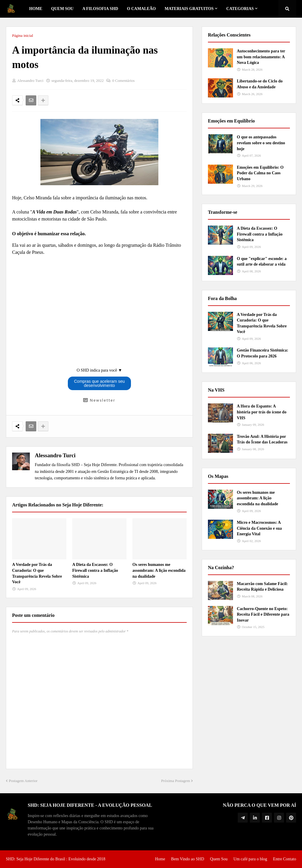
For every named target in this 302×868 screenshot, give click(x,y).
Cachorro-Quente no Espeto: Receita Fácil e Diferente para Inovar (263, 614)
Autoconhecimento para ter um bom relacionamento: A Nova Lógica (261, 57)
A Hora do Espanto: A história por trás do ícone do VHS (262, 412)
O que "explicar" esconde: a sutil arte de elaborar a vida (262, 262)
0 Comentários (123, 81)
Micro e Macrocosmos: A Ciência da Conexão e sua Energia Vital (259, 528)
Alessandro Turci (55, 455)
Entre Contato (285, 859)
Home (160, 859)
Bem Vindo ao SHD (188, 859)
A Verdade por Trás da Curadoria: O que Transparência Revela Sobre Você (37, 573)
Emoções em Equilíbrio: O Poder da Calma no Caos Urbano (260, 173)
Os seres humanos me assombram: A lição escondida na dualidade (159, 570)
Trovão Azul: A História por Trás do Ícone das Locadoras (262, 439)
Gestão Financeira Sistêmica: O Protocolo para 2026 (262, 353)
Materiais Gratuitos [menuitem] (189, 9)
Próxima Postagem (175, 781)
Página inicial (23, 35)
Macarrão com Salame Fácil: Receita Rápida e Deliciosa (262, 587)
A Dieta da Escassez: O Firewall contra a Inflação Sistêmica (95, 570)
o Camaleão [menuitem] (142, 9)
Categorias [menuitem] (240, 9)
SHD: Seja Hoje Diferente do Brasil (36, 859)
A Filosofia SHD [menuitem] (100, 9)
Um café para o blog (250, 859)
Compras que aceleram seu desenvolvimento (99, 383)
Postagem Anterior (23, 781)
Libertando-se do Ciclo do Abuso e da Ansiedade (260, 84)
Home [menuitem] (36, 9)
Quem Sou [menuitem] (62, 9)
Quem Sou (219, 859)
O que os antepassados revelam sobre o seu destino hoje (261, 143)
